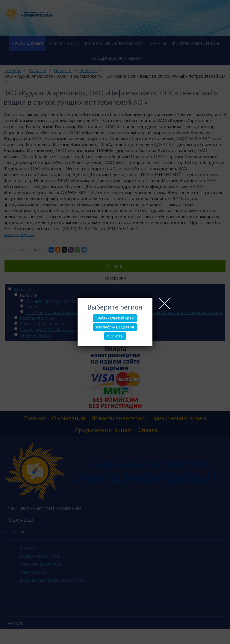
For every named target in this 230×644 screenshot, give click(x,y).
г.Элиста (115, 336)
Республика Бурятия (115, 327)
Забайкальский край (115, 318)
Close (165, 304)
